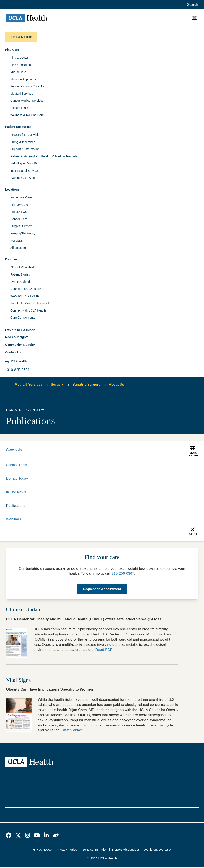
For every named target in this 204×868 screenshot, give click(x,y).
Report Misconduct (126, 850)
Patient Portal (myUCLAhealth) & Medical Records (44, 156)
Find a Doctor (19, 58)
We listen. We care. (158, 850)
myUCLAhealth (16, 361)
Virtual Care (18, 72)
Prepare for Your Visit (24, 135)
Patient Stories (20, 274)
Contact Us (13, 352)
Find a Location (21, 65)
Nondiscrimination (94, 850)
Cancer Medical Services (27, 101)
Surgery (57, 384)
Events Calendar (21, 282)
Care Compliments (23, 318)
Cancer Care (19, 219)
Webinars (14, 520)
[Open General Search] (192, 5)
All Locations (19, 248)
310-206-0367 (123, 574)
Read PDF (104, 650)
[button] (102, 50)
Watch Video (72, 731)
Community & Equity (20, 345)
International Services (25, 171)
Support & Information (25, 149)
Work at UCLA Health (25, 296)
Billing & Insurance (23, 142)
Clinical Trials (19, 108)
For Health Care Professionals (30, 303)
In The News (16, 492)
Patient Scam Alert (23, 178)
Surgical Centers (21, 226)
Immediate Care (21, 197)
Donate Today (17, 479)
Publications (16, 506)
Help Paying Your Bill (24, 163)
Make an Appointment (25, 79)
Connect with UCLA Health (28, 310)
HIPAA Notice (42, 850)
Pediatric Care (20, 212)
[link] (9, 836)
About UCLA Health (23, 267)
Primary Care (19, 205)
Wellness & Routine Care (27, 115)
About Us (116, 384)
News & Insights (17, 337)
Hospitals (17, 240)
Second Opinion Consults (27, 86)
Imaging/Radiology (23, 233)
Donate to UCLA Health (26, 289)
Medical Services (22, 94)
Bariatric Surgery (86, 384)
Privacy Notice (67, 850)
